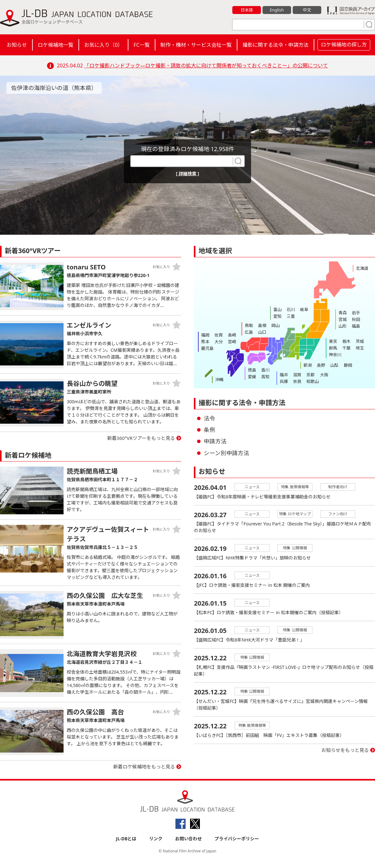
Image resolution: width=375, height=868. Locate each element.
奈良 (297, 381)
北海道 (362, 268)
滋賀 (297, 375)
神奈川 (335, 355)
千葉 (346, 348)
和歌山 (313, 381)
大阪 (324, 375)
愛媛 (252, 377)
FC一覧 (141, 45)
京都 (310, 375)
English (277, 10)
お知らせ (17, 45)
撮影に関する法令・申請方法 (276, 45)
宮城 (343, 319)
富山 (277, 309)
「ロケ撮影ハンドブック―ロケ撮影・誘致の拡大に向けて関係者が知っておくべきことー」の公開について (206, 66)
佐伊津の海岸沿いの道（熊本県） (54, 88)
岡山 (276, 325)
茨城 (360, 341)
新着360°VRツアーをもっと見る (141, 438)
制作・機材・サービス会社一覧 (196, 45)
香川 (265, 370)
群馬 (333, 348)
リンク (156, 839)
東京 (333, 341)
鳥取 (249, 325)
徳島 (252, 370)
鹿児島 (207, 348)
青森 (343, 313)
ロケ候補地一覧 (56, 45)
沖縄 (219, 379)
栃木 (346, 341)
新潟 (308, 365)
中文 (307, 10)
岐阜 (304, 309)
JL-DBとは (126, 839)
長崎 (232, 335)
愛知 (277, 316)
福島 (356, 326)
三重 (291, 316)
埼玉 (360, 348)
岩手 (356, 313)
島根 (262, 325)
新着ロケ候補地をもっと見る (144, 767)
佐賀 (219, 335)
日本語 (247, 10)
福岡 (205, 335)
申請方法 (215, 441)
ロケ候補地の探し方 (344, 45)
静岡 (348, 365)
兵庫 (284, 381)
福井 (284, 375)
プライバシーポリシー (237, 839)
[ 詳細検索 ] (188, 174)
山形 (343, 326)
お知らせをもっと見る (345, 750)
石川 (291, 309)
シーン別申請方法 (226, 453)
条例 (209, 430)
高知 (265, 377)
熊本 (205, 342)
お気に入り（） (103, 45)
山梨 (334, 365)
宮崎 (232, 342)
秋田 (356, 319)
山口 (262, 332)
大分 (219, 342)
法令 (209, 418)
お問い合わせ (188, 839)
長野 (321, 365)
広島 (249, 332)
